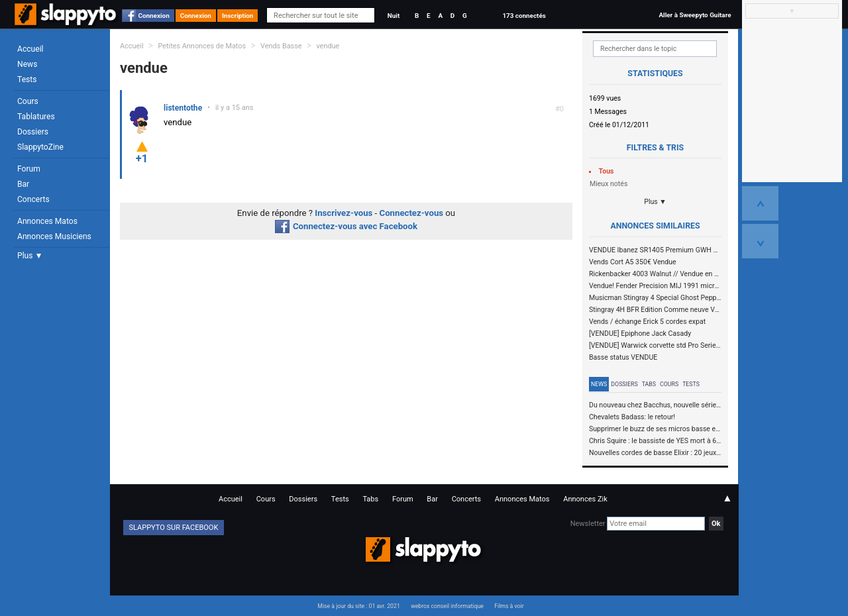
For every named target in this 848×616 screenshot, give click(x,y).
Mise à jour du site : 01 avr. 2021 (358, 606)
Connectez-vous (412, 213)
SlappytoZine (40, 147)
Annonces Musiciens (54, 236)
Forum (29, 169)
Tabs (649, 384)
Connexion (154, 16)
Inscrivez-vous (344, 213)
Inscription (238, 16)
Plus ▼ (30, 256)
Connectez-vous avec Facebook (346, 226)
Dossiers (33, 132)
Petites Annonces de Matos (202, 46)
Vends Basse (281, 46)
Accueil (30, 49)
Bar (23, 184)
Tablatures (36, 117)
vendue (328, 46)
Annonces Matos (47, 221)
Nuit (394, 16)
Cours (28, 101)
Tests (27, 79)
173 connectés (524, 16)
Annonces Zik (585, 499)
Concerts (33, 199)
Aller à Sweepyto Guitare (695, 15)
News (27, 64)
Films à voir (509, 606)
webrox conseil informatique (447, 606)
